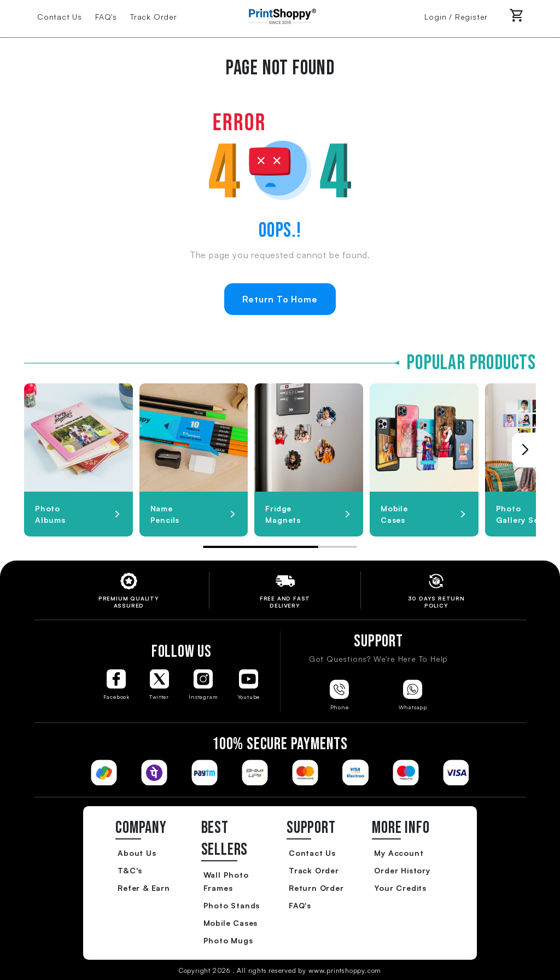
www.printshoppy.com (345, 970)
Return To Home (280, 299)
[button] (525, 450)
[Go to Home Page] (280, 15)
